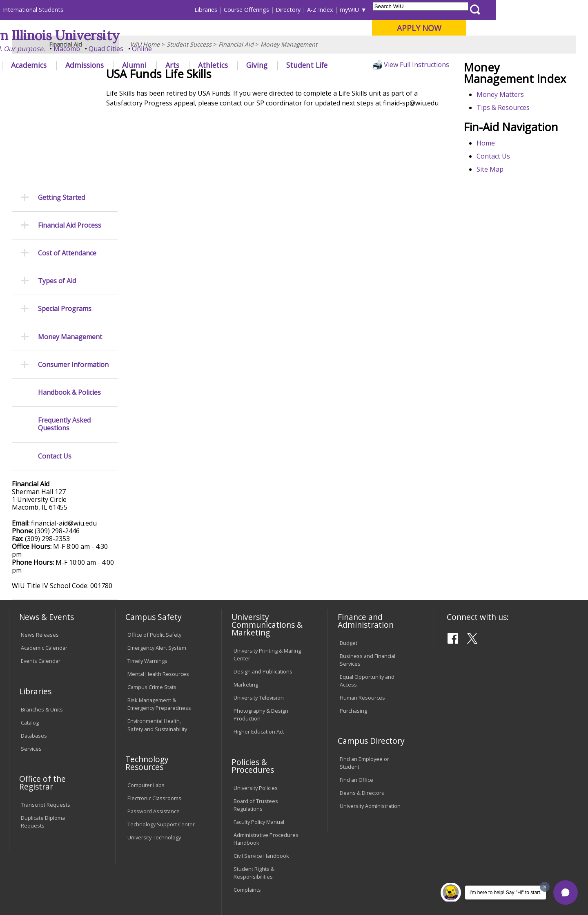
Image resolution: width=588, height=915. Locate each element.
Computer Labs (146, 697)
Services (31, 660)
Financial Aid (236, 84)
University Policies (256, 700)
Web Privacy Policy (183, 888)
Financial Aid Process (70, 138)
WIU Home (145, 84)
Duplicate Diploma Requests (43, 734)
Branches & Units (42, 621)
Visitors (79, 10)
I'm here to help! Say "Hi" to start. (506, 893)
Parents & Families (37, 10)
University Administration (370, 718)
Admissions (176, 65)
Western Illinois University (130, 35)
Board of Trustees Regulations (256, 717)
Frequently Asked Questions (64, 336)
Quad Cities (198, 49)
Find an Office (356, 692)
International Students (125, 10)
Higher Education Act (259, 644)
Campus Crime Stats (152, 599)
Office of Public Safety (154, 547)
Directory (380, 10)
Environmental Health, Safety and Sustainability (157, 637)
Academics (121, 65)
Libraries (298, 10)
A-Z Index (412, 10)
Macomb (159, 49)
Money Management (289, 84)
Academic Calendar (44, 560)
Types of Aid (57, 193)
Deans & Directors (362, 705)
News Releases (40, 547)
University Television (259, 610)
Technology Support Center (161, 736)
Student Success (189, 84)
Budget (349, 555)
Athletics (305, 65)
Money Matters (504, 134)
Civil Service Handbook (261, 768)
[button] (566, 893)
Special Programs (65, 221)
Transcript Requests (46, 717)
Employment (89, 852)
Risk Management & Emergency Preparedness (159, 616)
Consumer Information (73, 277)
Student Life (399, 65)
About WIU (66, 65)
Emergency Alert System (157, 560)
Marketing (246, 597)
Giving (349, 65)
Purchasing (353, 623)
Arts (264, 65)
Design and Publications (263, 584)
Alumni (227, 65)
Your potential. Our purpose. (93, 49)
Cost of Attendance (67, 165)
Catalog (30, 634)
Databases (34, 647)
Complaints (247, 802)
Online (234, 49)
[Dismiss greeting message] (545, 887)
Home (490, 182)
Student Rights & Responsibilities (254, 785)
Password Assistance (154, 723)
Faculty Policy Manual (259, 734)
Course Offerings (339, 10)
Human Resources (362, 610)
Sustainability (139, 852)
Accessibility (41, 852)
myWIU (442, 10)
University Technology (154, 749)
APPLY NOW (511, 28)
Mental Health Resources (158, 586)
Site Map (494, 208)
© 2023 (32, 888)
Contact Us (497, 195)
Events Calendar (41, 573)
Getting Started (61, 109)
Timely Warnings (147, 573)
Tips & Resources (507, 147)
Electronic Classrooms (154, 710)
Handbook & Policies (69, 305)
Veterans (184, 852)
